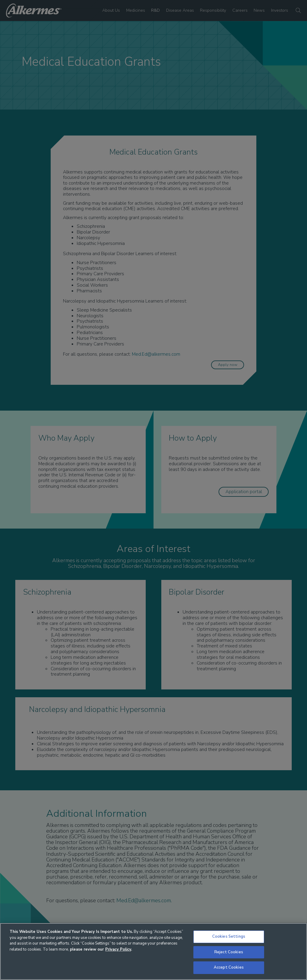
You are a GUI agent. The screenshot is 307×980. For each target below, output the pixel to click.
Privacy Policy (118, 949)
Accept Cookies (229, 967)
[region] (153, 951)
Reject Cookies (229, 952)
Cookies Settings (229, 936)
